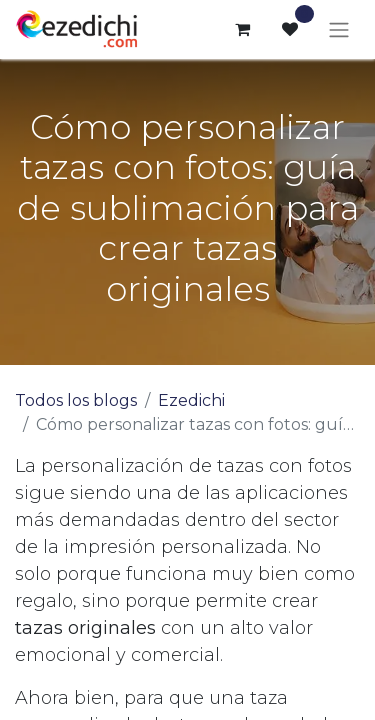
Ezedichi (191, 400)
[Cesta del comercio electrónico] (242, 29)
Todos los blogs (76, 400)
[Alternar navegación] (339, 29)
